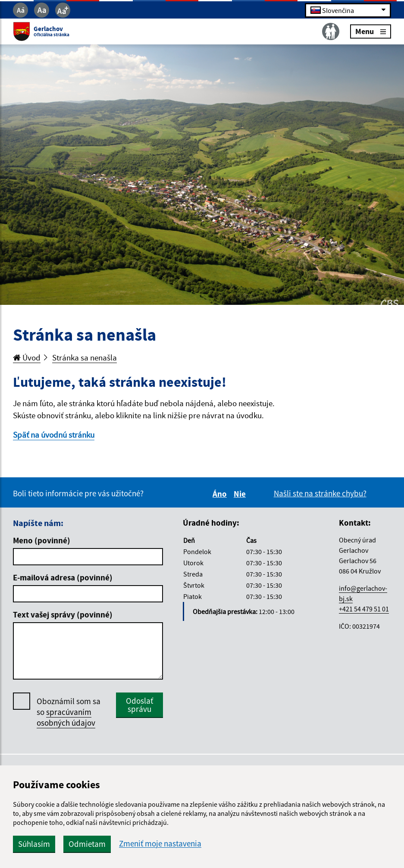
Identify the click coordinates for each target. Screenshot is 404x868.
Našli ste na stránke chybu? (320, 493)
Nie (241, 494)
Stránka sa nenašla (85, 357)
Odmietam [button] (87, 844)
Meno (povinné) (42, 540)
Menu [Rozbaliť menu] (371, 31)
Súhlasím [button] (34, 844)
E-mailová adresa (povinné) (63, 577)
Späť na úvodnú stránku (54, 435)
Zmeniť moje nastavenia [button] (160, 844)
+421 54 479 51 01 (364, 609)
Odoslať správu (139, 705)
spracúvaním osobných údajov (66, 717)
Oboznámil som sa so (69, 712)
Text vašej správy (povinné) (63, 614)
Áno (221, 494)
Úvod (27, 357)
